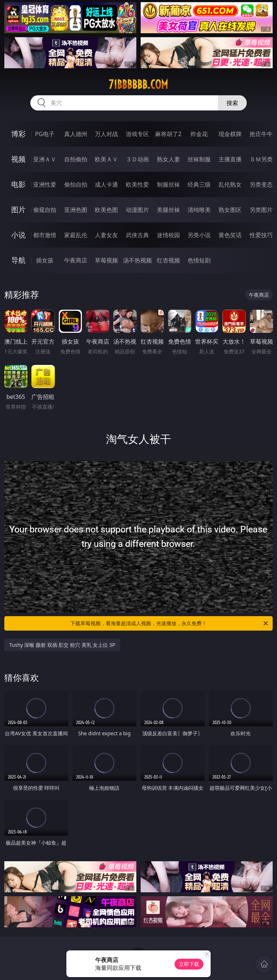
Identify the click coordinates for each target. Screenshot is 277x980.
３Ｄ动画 (137, 159)
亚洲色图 (76, 210)
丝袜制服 (199, 159)
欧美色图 (106, 210)
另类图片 (261, 210)
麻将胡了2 (168, 134)
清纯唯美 (199, 210)
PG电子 (45, 134)
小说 (18, 235)
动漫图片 (137, 210)
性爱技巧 (261, 235)
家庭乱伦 (76, 235)
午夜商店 (76, 260)
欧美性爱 (137, 184)
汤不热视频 (137, 260)
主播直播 (230, 159)
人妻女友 (106, 235)
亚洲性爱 (45, 184)
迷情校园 (168, 235)
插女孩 (45, 260)
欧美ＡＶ (106, 159)
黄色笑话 (230, 235)
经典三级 (199, 184)
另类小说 (199, 235)
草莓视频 (106, 260)
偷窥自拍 (45, 210)
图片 (18, 210)
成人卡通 (106, 184)
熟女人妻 (168, 159)
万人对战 (106, 134)
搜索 (232, 103)
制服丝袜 (168, 184)
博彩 (18, 134)
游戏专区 (137, 134)
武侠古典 (137, 235)
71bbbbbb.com (138, 84)
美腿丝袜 (168, 210)
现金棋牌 (230, 134)
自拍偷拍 (76, 159)
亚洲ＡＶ (45, 159)
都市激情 (45, 235)
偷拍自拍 (76, 184)
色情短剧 (199, 260)
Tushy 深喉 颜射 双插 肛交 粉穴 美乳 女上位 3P (62, 645)
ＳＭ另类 (261, 159)
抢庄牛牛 (261, 134)
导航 (18, 260)
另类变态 (261, 184)
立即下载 (189, 964)
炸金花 (199, 134)
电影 (18, 184)
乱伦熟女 (230, 184)
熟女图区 (230, 210)
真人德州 (76, 134)
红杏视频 (168, 260)
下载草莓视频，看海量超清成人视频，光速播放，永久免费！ (170, 623)
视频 (18, 159)
